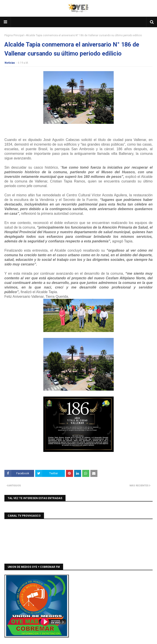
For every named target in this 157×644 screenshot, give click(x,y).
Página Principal (14, 35)
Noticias (10, 63)
